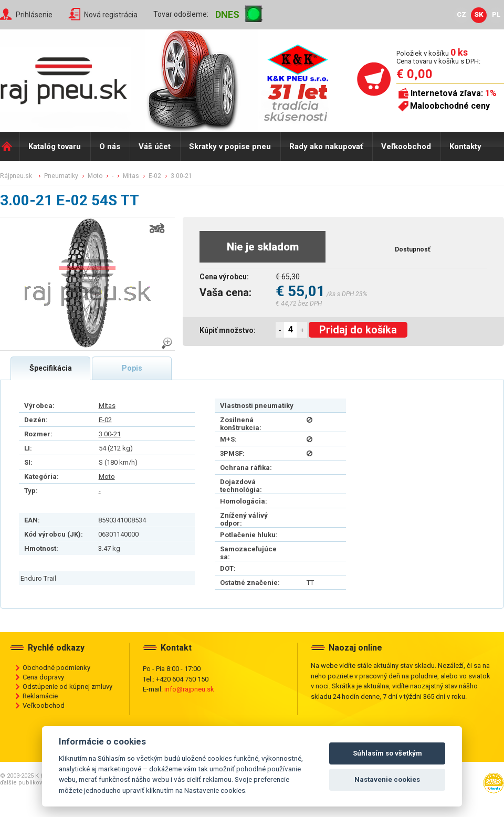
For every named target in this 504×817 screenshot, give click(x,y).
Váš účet (155, 146)
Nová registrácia (111, 15)
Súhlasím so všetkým (387, 753)
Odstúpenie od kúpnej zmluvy (67, 687)
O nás (110, 146)
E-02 (105, 420)
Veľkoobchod (406, 146)
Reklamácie (40, 696)
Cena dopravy (43, 677)
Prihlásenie (34, 15)
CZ (461, 14)
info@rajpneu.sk (189, 689)
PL (496, 14)
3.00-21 (110, 434)
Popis (132, 368)
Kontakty (465, 146)
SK (479, 14)
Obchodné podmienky (56, 668)
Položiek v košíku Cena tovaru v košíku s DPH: (438, 57)
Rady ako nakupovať (326, 146)
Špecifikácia (51, 368)
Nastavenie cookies (387, 779)
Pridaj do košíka (358, 330)
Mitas (107, 406)
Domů (10, 146)
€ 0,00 (414, 74)
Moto (107, 476)
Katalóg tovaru (55, 146)
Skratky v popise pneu (230, 146)
